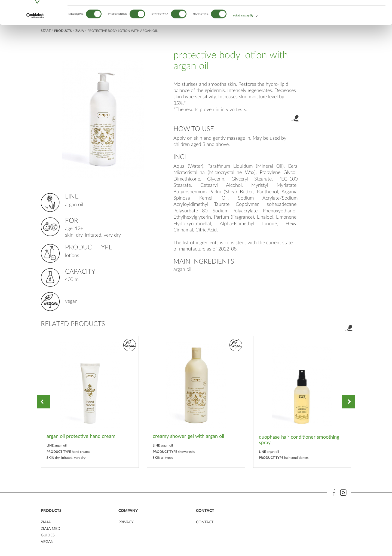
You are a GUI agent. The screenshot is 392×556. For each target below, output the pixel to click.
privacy (126, 523)
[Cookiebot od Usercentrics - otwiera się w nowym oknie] (35, 36)
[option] (90, 402)
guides (48, 535)
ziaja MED (51, 529)
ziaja (46, 523)
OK (347, 13)
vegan (47, 541)
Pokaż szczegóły (243, 36)
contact (205, 523)
